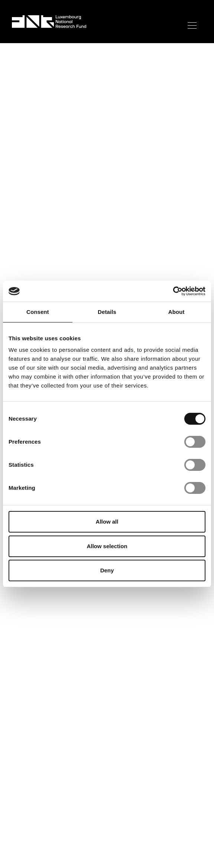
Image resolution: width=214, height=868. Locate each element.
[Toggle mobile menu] (192, 25)
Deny (107, 570)
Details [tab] (107, 312)
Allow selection (107, 546)
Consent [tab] (38, 312)
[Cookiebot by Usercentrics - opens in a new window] (173, 291)
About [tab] (176, 312)
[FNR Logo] (49, 22)
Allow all (107, 522)
